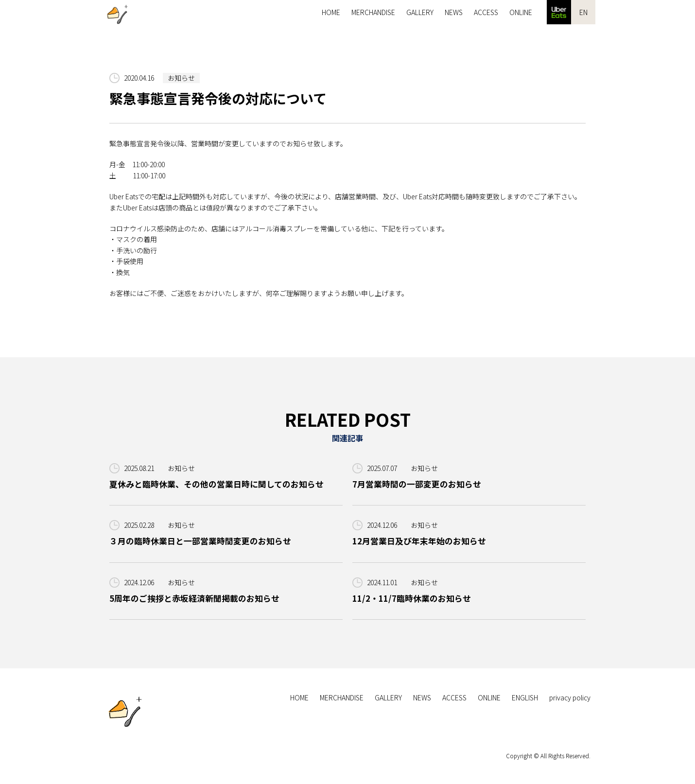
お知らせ (181, 78)
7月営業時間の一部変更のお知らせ (417, 484)
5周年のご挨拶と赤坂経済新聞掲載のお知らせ (194, 598)
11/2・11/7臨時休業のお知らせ (412, 598)
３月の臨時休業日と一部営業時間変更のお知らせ (200, 541)
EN (583, 12)
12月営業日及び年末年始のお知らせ (419, 541)
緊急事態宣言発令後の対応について (218, 98)
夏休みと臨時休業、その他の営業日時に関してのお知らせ (217, 484)
